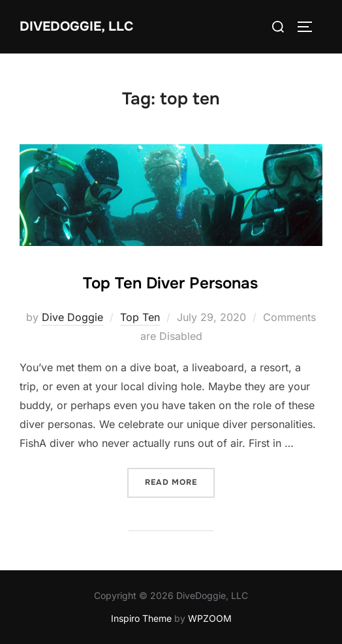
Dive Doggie (72, 317)
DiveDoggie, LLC (76, 26)
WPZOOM (210, 618)
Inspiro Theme (141, 618)
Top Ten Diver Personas (170, 283)
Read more (180, 481)
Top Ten (140, 317)
